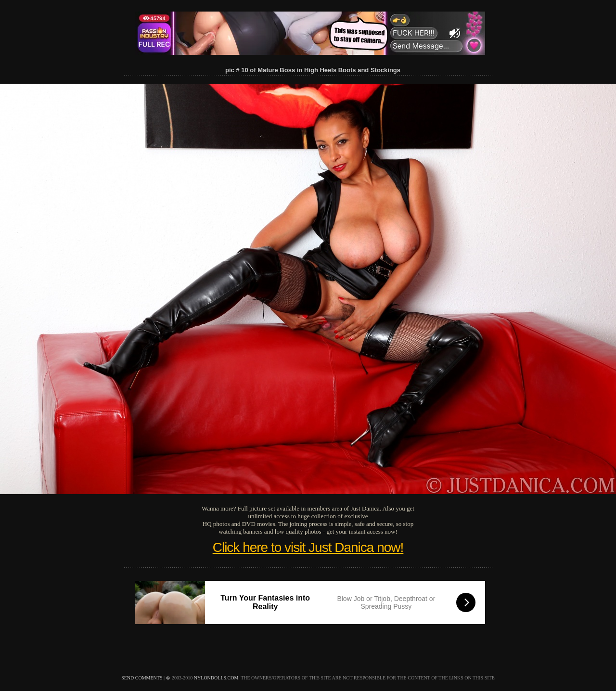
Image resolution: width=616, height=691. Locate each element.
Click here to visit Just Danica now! (308, 547)
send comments (142, 678)
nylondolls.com (216, 678)
